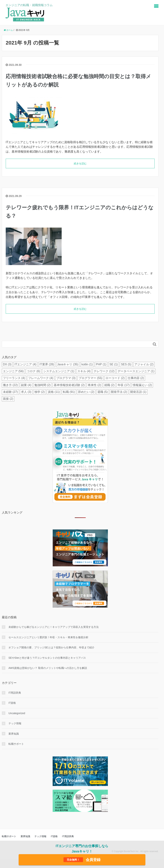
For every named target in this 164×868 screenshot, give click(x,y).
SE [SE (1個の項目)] (114, 364)
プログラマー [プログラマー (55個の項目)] (90, 378)
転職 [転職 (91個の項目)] (69, 392)
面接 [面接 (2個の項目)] (8, 399)
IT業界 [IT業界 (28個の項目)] (47, 364)
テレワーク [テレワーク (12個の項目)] (104, 371)
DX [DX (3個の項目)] (7, 364)
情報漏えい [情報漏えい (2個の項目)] (142, 385)
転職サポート (16, 744)
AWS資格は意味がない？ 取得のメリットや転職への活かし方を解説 (48, 668)
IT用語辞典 (15, 693)
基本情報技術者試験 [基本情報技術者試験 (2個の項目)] (69, 385)
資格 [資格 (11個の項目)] (54, 392)
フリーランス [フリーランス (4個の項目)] (14, 378)
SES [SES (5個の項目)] (126, 364)
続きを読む (80, 163)
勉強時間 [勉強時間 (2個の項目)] (43, 385)
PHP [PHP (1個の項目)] (101, 364)
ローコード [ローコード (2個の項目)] (115, 378)
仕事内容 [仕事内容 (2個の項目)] (136, 378)
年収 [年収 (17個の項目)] (124, 385)
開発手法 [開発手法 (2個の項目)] (119, 392)
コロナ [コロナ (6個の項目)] (33, 371)
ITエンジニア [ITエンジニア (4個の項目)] (25, 364)
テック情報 (15, 723)
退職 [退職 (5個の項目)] (103, 392)
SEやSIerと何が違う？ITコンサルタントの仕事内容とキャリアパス (47, 658)
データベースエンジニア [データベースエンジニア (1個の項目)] (136, 371)
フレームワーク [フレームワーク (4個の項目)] (41, 378)
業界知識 (14, 734)
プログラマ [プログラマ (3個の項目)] (66, 378)
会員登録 (82, 860)
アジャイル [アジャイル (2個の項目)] (144, 364)
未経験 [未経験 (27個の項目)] (10, 392)
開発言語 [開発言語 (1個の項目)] (138, 392)
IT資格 (12, 703)
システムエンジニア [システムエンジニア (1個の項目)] (59, 371)
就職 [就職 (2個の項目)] (109, 385)
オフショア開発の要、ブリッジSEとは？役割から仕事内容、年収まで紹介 (51, 647)
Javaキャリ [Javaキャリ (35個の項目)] (68, 364)
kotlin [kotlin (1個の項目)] (87, 364)
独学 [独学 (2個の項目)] (40, 392)
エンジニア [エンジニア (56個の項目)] (13, 371)
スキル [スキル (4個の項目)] (84, 371)
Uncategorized (17, 713)
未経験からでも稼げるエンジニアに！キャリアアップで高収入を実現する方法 (54, 627)
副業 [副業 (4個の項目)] (26, 385)
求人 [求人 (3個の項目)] (26, 392)
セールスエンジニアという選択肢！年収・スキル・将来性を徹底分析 (48, 637)
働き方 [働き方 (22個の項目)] (10, 385)
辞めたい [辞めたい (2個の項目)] (86, 392)
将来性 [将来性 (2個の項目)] (94, 385)
